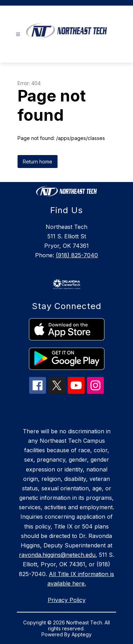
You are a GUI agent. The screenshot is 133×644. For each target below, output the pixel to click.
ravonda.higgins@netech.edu (57, 555)
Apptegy (82, 634)
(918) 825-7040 (77, 255)
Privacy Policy (67, 600)
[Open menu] (18, 34)
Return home (38, 162)
